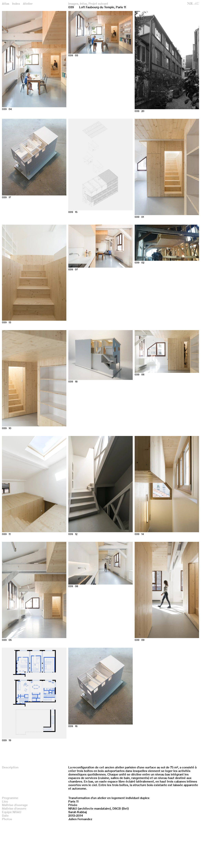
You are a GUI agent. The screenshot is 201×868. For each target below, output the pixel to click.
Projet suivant (98, 4)
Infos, (84, 4)
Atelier (28, 4)
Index (16, 4)
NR (193, 4)
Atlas (6, 4)
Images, (74, 4)
